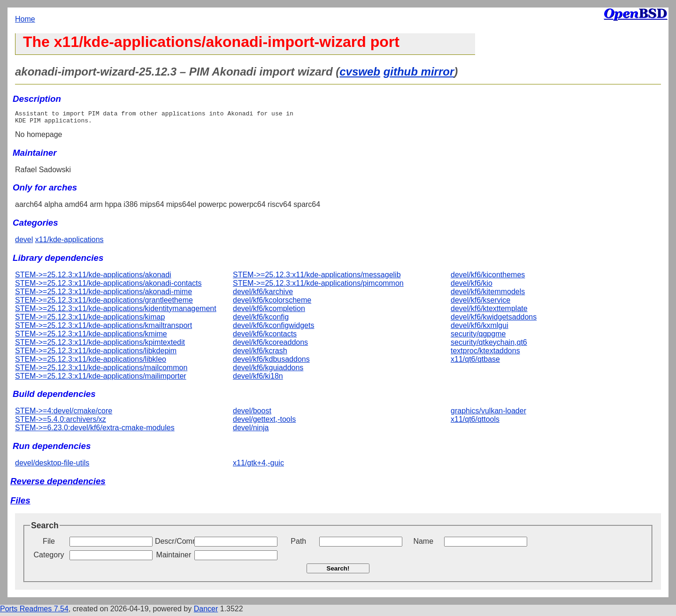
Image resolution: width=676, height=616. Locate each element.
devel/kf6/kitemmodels (488, 294)
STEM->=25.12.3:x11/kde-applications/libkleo (91, 362)
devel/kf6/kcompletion (269, 311)
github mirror (419, 72)
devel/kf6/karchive (263, 294)
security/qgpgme (478, 337)
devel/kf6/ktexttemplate (489, 311)
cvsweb (360, 72)
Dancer (206, 612)
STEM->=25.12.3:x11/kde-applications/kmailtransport (104, 328)
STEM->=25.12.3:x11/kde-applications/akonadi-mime (104, 294)
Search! (338, 571)
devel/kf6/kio (472, 286)
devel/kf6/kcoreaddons (270, 345)
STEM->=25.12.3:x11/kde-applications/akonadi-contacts (108, 286)
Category (49, 558)
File (49, 544)
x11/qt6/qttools (475, 422)
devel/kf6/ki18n (258, 379)
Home (25, 19)
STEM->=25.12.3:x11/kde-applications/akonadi (93, 278)
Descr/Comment (174, 544)
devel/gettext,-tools (264, 422)
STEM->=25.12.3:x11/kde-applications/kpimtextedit (100, 345)
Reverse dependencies (58, 484)
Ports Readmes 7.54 (34, 612)
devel (24, 242)
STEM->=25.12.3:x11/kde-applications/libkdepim (96, 354)
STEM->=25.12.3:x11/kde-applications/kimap (90, 320)
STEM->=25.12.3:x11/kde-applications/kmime (91, 337)
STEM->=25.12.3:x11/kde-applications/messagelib (317, 278)
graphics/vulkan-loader (488, 414)
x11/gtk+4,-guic (258, 466)
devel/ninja (251, 430)
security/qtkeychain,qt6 (489, 345)
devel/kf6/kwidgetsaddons (494, 320)
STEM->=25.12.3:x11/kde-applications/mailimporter (101, 379)
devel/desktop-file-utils (52, 466)
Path (298, 544)
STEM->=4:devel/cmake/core (64, 414)
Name (423, 544)
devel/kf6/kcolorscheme (272, 303)
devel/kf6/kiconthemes (488, 278)
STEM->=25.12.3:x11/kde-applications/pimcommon (318, 286)
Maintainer (174, 558)
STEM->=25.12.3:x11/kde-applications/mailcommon (101, 370)
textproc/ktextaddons (485, 354)
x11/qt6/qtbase (475, 362)
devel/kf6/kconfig (261, 320)
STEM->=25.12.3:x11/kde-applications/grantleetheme (104, 303)
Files (20, 503)
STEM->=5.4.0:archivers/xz (61, 422)
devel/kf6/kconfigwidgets (273, 328)
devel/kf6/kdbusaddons (271, 362)
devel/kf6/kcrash (260, 354)
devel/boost (252, 414)
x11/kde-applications (69, 242)
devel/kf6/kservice (480, 303)
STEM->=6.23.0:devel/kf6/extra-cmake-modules (95, 430)
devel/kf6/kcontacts (265, 337)
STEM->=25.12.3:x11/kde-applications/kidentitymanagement (116, 311)
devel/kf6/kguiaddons (268, 370)
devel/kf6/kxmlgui (480, 328)
